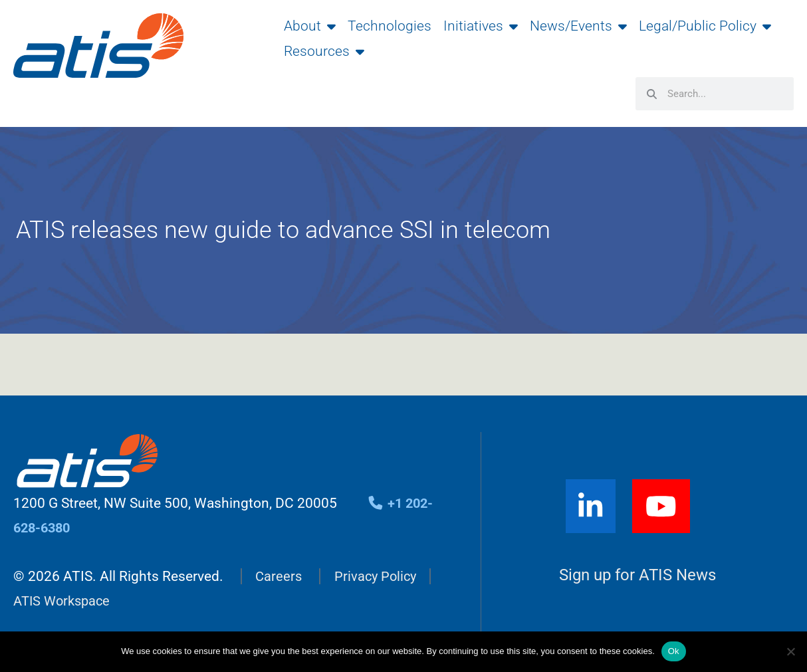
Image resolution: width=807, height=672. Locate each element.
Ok (674, 651)
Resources (324, 51)
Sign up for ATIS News (637, 575)
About (310, 26)
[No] (790, 651)
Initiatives (481, 26)
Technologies (390, 26)
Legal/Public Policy (705, 26)
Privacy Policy (378, 575)
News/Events (578, 26)
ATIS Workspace (64, 600)
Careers (279, 575)
